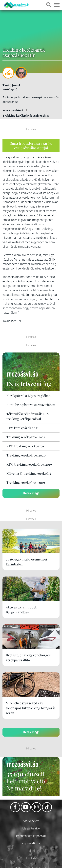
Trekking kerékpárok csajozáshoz (26, 116)
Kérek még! (31, 493)
